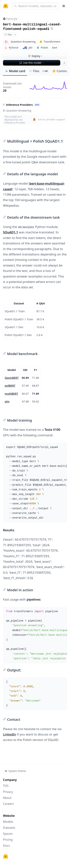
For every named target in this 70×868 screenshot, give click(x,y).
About (7, 798)
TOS (6, 786)
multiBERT (11, 394)
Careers (8, 804)
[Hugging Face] (6, 856)
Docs (6, 846)
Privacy (8, 792)
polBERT (10, 386)
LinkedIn (10, 734)
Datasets (9, 828)
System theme (15, 771)
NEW (37, 105)
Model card (15, 71)
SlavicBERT (12, 378)
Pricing (8, 840)
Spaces (8, 834)
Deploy (35, 56)
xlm (7, 401)
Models (8, 822)
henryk (12, 19)
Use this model (32, 63)
